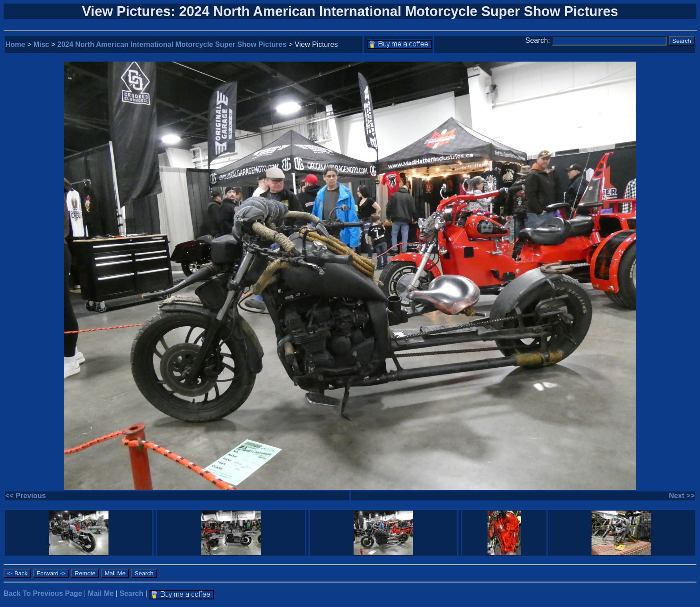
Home (15, 44)
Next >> (682, 496)
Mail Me (101, 593)
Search (131, 593)
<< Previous (26, 496)
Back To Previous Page (43, 593)
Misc (42, 44)
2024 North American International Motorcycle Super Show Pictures (172, 44)
